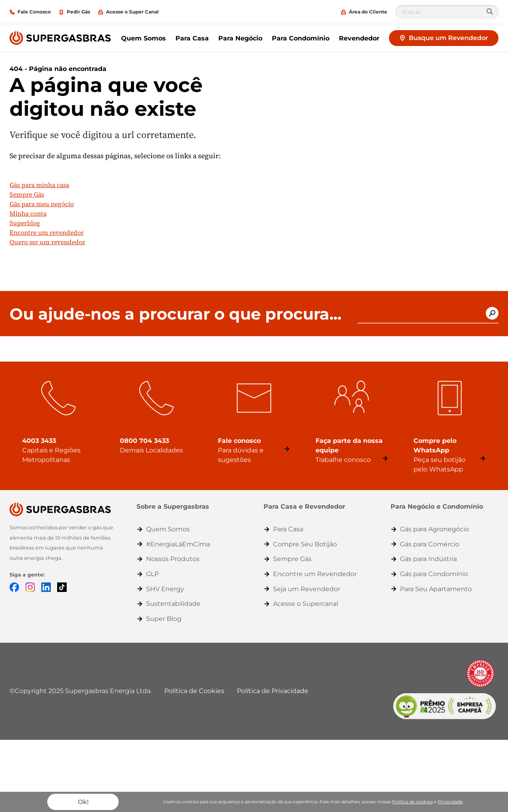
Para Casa (192, 38)
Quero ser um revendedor (47, 242)
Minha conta (28, 213)
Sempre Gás (27, 194)
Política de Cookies (194, 691)
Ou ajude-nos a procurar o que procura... (175, 314)
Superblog (25, 223)
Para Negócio (240, 38)
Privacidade (450, 802)
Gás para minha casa (39, 185)
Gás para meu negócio (42, 204)
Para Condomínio (301, 38)
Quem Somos (143, 38)
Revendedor (359, 38)
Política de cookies (412, 802)
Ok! (83, 802)
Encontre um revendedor (47, 232)
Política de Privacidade (273, 691)
